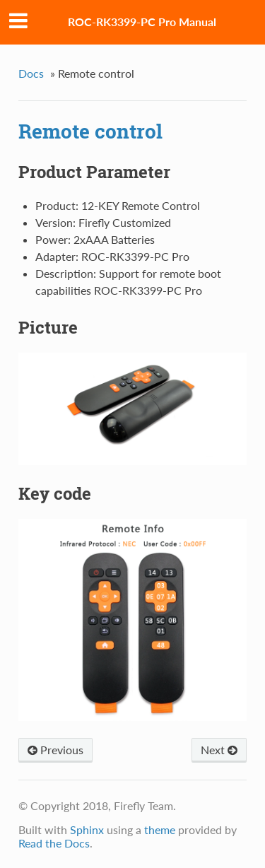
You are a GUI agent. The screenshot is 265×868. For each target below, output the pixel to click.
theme (160, 829)
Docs (31, 73)
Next (219, 750)
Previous (55, 750)
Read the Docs (54, 843)
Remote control (90, 131)
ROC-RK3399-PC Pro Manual (142, 22)
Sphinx (87, 829)
